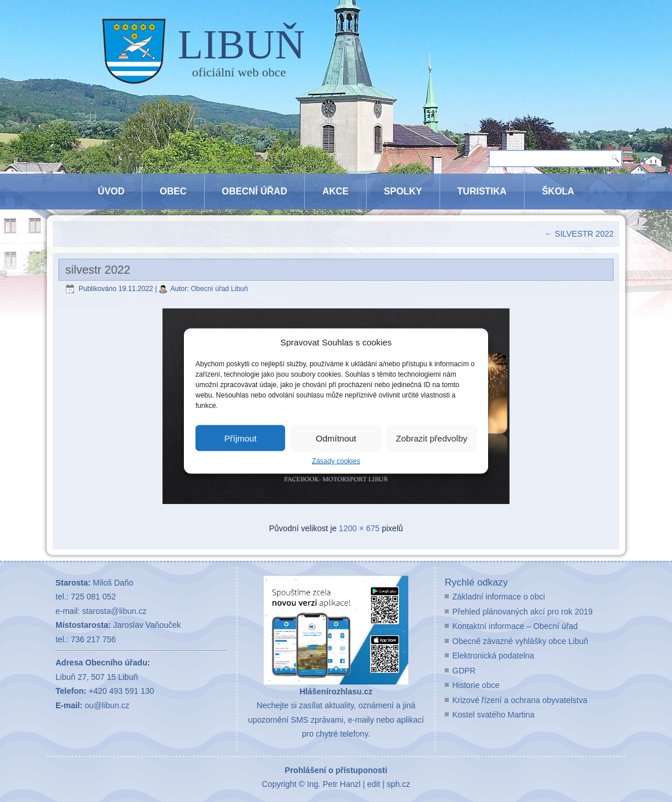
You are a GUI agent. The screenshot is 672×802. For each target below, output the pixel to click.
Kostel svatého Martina (493, 715)
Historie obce (476, 685)
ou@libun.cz (107, 705)
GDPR (464, 671)
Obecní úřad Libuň (219, 289)
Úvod (111, 191)
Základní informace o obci (499, 597)
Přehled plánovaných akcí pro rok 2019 (523, 612)
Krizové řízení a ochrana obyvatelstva (520, 700)
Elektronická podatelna (493, 656)
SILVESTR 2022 (579, 234)
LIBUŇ (241, 45)
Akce (335, 191)
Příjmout (241, 438)
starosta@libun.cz (114, 611)
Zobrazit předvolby (432, 438)
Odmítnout (336, 438)
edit (374, 784)
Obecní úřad (255, 191)
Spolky (403, 191)
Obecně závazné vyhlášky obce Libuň (520, 641)
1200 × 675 (359, 528)
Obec (173, 191)
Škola (558, 191)
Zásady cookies (336, 461)
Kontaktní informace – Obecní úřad (515, 626)
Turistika (482, 191)
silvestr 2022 (98, 270)
